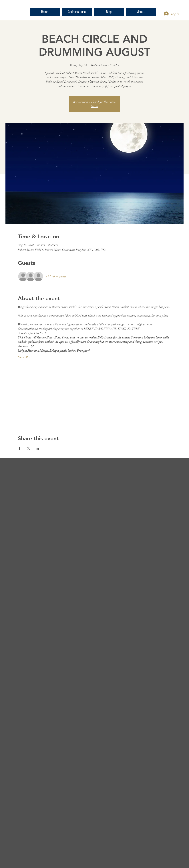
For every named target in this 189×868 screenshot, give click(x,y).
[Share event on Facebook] (20, 448)
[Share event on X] (28, 448)
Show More (25, 357)
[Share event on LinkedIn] (37, 448)
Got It (95, 106)
